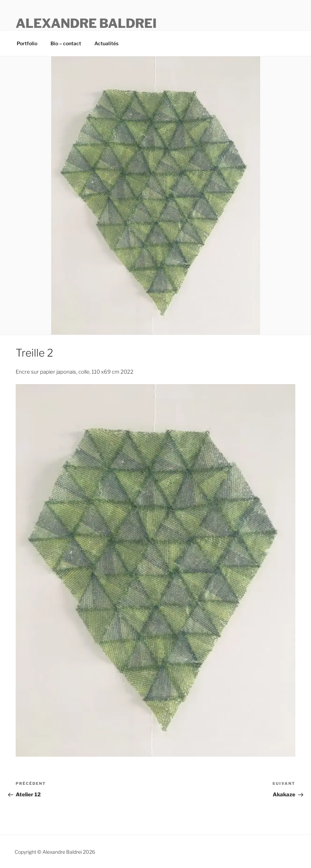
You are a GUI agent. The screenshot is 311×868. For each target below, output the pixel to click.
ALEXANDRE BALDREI (86, 23)
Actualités (106, 43)
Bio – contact (66, 43)
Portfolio (27, 43)
